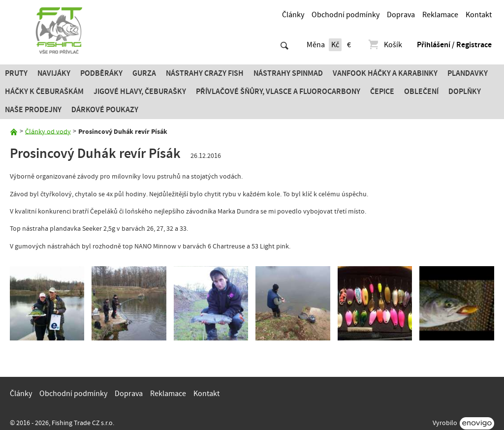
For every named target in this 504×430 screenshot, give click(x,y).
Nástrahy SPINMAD (288, 73)
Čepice (382, 92)
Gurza (144, 73)
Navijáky (54, 73)
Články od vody (48, 131)
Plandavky (468, 73)
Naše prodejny (33, 110)
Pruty (16, 73)
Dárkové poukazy (105, 110)
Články (293, 15)
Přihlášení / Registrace (454, 45)
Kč (335, 45)
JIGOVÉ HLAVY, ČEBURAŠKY (140, 92)
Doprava (401, 15)
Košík (385, 45)
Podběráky (101, 73)
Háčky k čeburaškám (44, 92)
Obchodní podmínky (346, 15)
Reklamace (440, 15)
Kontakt (479, 15)
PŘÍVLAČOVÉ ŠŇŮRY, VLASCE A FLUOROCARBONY (278, 92)
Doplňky (465, 92)
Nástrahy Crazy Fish (205, 73)
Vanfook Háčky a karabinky (385, 73)
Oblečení (421, 92)
